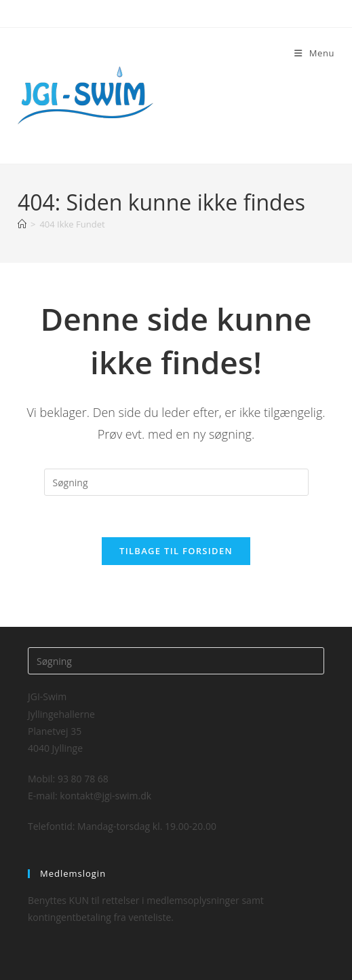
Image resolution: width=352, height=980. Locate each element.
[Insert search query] (176, 482)
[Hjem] (22, 224)
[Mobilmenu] (314, 53)
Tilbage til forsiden (176, 551)
